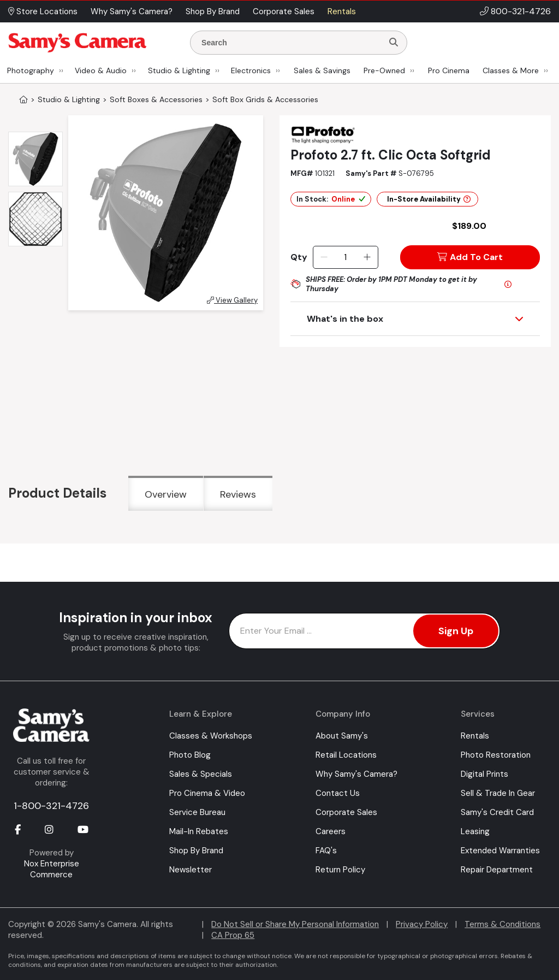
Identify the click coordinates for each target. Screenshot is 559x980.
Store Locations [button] (43, 11)
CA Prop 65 (233, 935)
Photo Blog (190, 755)
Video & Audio (101, 70)
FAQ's (326, 851)
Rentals (475, 736)
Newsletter (191, 870)
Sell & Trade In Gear (498, 793)
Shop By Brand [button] (213, 11)
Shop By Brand (196, 851)
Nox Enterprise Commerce (52, 869)
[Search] (394, 43)
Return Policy (340, 870)
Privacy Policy (422, 924)
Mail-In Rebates (199, 831)
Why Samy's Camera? (356, 774)
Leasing (475, 831)
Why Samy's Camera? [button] (132, 11)
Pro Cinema (449, 70)
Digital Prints (484, 774)
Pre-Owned (384, 70)
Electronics (251, 70)
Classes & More (511, 70)
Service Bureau (197, 812)
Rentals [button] (342, 11)
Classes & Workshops (211, 736)
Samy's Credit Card (497, 812)
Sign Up (456, 631)
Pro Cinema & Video (207, 793)
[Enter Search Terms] (291, 43)
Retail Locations (346, 755)
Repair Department (497, 870)
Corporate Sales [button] (284, 11)
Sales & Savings (322, 70)
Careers (331, 831)
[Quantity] (345, 257)
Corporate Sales (346, 812)
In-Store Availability (429, 199)
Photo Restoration (496, 755)
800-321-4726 (521, 11)
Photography (31, 70)
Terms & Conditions (502, 924)
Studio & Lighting (179, 70)
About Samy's (342, 736)
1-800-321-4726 (51, 806)
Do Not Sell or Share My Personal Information (295, 924)
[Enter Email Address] (364, 631)
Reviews (238, 494)
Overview (166, 494)
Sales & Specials (201, 774)
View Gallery (232, 300)
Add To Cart (470, 257)
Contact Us (338, 793)
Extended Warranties (500, 851)
